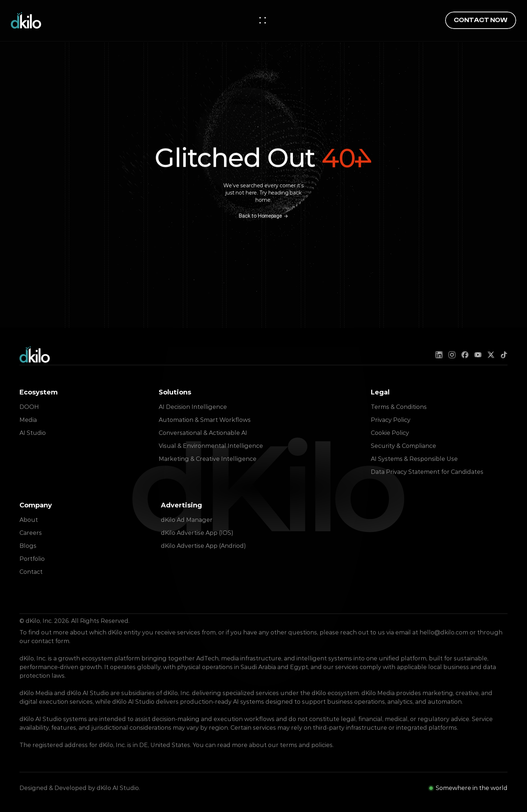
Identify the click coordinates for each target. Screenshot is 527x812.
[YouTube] (478, 355)
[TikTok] (504, 355)
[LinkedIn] (439, 355)
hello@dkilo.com (444, 632)
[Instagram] (452, 355)
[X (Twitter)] (491, 355)
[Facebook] (465, 355)
